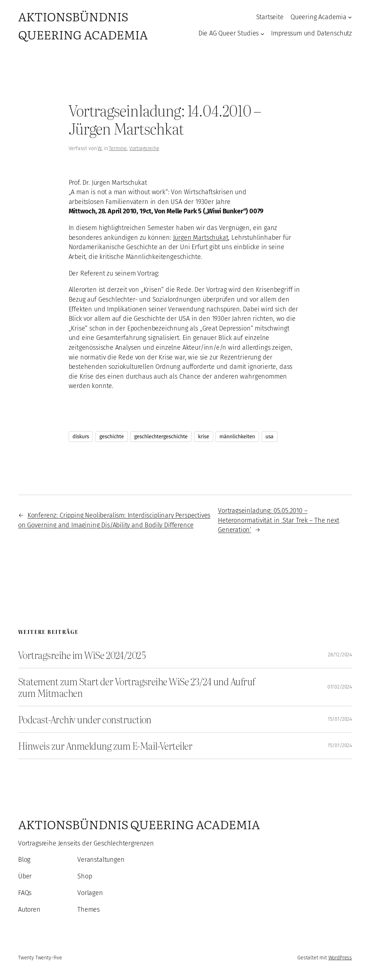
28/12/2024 (340, 655)
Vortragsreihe (144, 148)
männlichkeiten (237, 437)
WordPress (340, 958)
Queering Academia (319, 17)
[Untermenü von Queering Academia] (350, 17)
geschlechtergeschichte (161, 437)
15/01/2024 (340, 719)
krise (204, 437)
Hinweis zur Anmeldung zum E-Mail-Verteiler (105, 746)
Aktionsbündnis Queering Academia (83, 25)
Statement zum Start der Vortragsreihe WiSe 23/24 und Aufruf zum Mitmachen (137, 687)
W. (100, 148)
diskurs (81, 437)
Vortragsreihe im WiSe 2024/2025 (82, 655)
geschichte (112, 437)
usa (270, 437)
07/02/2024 (340, 687)
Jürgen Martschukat (201, 238)
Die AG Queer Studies (229, 33)
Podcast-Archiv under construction (85, 719)
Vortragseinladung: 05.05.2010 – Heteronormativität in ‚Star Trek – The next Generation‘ (278, 520)
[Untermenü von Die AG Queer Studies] (263, 33)
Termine (118, 148)
